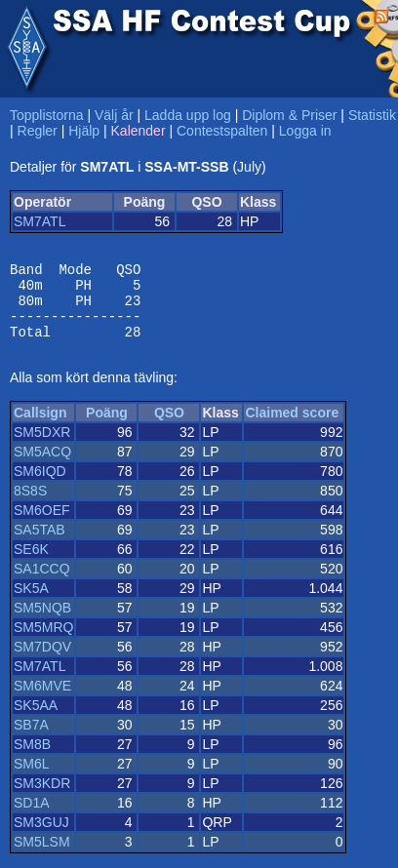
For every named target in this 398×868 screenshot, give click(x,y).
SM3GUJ (41, 837)
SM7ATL (40, 221)
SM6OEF (42, 525)
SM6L (32, 778)
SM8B (32, 759)
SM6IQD (40, 486)
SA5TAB (40, 544)
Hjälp (84, 131)
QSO (169, 427)
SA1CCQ (42, 583)
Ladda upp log (188, 115)
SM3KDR (42, 798)
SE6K (31, 564)
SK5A (31, 603)
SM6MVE (42, 700)
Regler (38, 131)
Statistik (372, 115)
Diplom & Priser (289, 115)
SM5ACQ (42, 466)
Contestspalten (222, 131)
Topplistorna (47, 115)
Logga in (305, 131)
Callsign (40, 427)
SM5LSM (42, 856)
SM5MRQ (43, 642)
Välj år (114, 115)
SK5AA (36, 720)
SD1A (32, 817)
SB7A (31, 739)
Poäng (107, 427)
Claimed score (292, 427)
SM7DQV (42, 661)
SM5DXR (42, 447)
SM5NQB (42, 622)
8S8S (30, 505)
